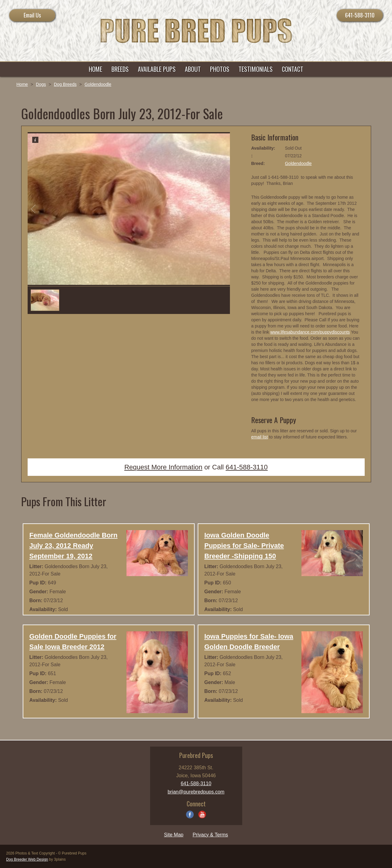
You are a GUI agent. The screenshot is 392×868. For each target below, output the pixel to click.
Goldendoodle (98, 84)
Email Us (32, 15)
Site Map (174, 835)
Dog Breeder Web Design (27, 859)
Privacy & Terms (210, 835)
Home (22, 84)
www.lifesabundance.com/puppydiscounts (310, 332)
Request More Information (163, 467)
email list (259, 437)
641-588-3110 (360, 15)
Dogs (41, 84)
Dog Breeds (65, 84)
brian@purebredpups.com (196, 792)
